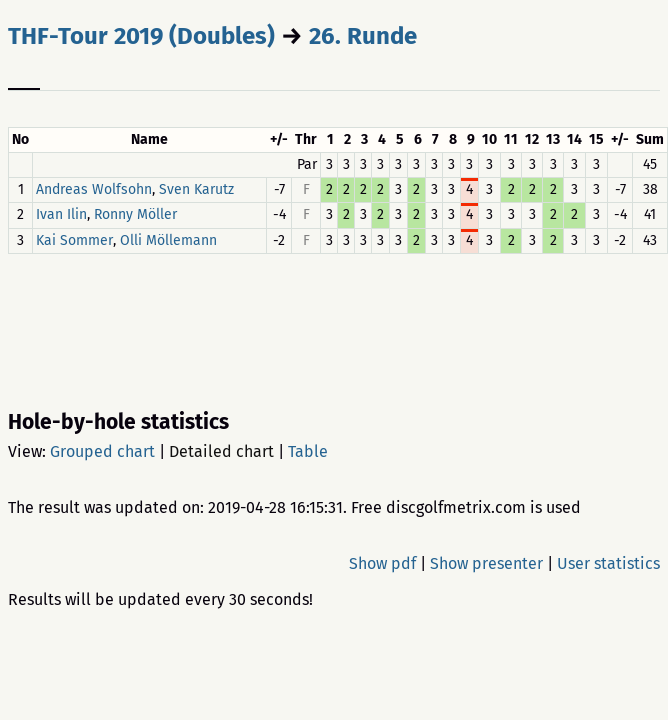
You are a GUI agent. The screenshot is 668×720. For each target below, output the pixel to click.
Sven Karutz (196, 189)
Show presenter (486, 563)
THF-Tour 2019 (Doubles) (141, 36)
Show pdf (382, 563)
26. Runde (363, 36)
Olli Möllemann (168, 240)
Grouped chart (102, 451)
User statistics (608, 563)
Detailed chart (221, 451)
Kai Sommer (74, 240)
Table (308, 451)
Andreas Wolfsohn (94, 189)
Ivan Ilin (61, 215)
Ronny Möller (135, 215)
